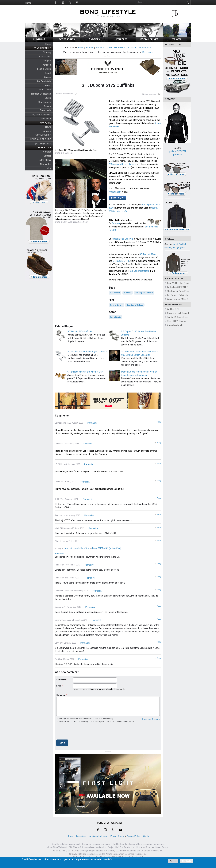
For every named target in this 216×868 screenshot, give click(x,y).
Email (59, 686)
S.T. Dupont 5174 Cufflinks (80, 331)
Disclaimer (81, 836)
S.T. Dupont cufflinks (140, 271)
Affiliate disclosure (98, 836)
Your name (61, 680)
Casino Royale (116, 305)
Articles (47, 131)
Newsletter (45, 164)
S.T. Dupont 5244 (147, 254)
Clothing (47, 52)
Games (47, 106)
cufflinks (128, 293)
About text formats (151, 719)
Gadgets (47, 61)
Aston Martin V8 (175, 325)
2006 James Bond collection (122, 164)
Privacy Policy (117, 836)
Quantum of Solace (135, 305)
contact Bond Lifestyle (122, 239)
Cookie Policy (134, 836)
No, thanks (187, 861)
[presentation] (77, 732)
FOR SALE (46, 119)
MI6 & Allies (45, 90)
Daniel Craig (116, 317)
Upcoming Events (42, 143)
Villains (47, 86)
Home (28, 3)
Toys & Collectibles (41, 114)
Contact (47, 156)
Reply (159, 422)
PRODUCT (101, 48)
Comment (61, 695)
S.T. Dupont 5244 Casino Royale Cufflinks (87, 352)
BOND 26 (132, 48)
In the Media (45, 160)
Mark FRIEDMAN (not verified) (107, 548)
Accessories (45, 57)
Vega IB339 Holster (177, 321)
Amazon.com (115, 192)
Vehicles (47, 65)
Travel (48, 73)
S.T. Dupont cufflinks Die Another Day (85, 372)
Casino (48, 77)
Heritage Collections (41, 94)
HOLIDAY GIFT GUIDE (40, 139)
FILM (81, 48)
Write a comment (150, 94)
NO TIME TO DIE (43, 135)
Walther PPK (173, 309)
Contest (47, 152)
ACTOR (90, 48)
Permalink (92, 423)
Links (48, 168)
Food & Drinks (44, 69)
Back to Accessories (64, 94)
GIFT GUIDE (145, 48)
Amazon (116, 223)
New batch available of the (77, 548)
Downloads (45, 110)
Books (48, 98)
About (70, 836)
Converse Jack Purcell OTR (180, 313)
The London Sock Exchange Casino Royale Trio (190, 291)
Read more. (148, 52)
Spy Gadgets (45, 102)
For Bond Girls (44, 81)
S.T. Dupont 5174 (121, 261)
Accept (173, 861)
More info (107, 859)
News (48, 127)
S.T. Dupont (115, 293)
